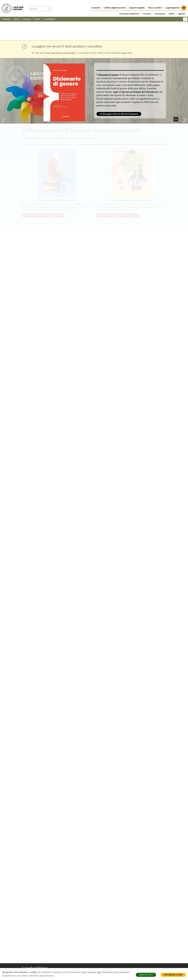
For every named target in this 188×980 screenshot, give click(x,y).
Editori (17, 14)
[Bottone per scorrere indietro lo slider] (4, 97)
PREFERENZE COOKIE (173, 975)
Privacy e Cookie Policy (145, 951)
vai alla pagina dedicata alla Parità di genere (119, 91)
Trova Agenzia (104, 954)
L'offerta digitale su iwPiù (115, 3)
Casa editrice (104, 951)
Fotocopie (140, 962)
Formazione (160, 9)
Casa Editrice (50, 14)
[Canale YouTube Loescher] (38, 974)
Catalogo (6, 14)
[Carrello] (185, 14)
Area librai (103, 957)
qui (99, 972)
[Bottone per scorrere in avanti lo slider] (184, 97)
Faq (100, 960)
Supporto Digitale (137, 3)
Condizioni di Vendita (144, 960)
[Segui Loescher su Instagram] (29, 974)
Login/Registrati (173, 3)
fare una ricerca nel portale (62, 30)
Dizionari (27, 14)
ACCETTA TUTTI (146, 975)
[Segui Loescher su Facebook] (24, 974)
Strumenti (96, 3)
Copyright (140, 957)
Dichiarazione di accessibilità (147, 965)
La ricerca (147, 9)
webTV (172, 9)
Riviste (37, 14)
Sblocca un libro (155, 3)
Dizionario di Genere (109, 51)
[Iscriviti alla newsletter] (43, 973)
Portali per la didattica (129, 9)
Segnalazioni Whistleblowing (147, 954)
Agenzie (182, 9)
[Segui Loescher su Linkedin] (34, 974)
